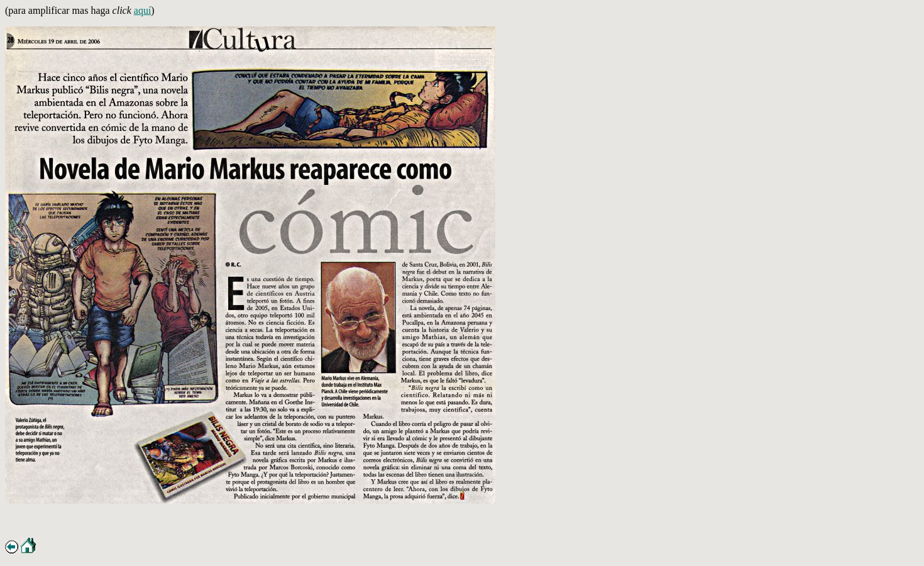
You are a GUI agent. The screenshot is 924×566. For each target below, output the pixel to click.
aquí (143, 10)
